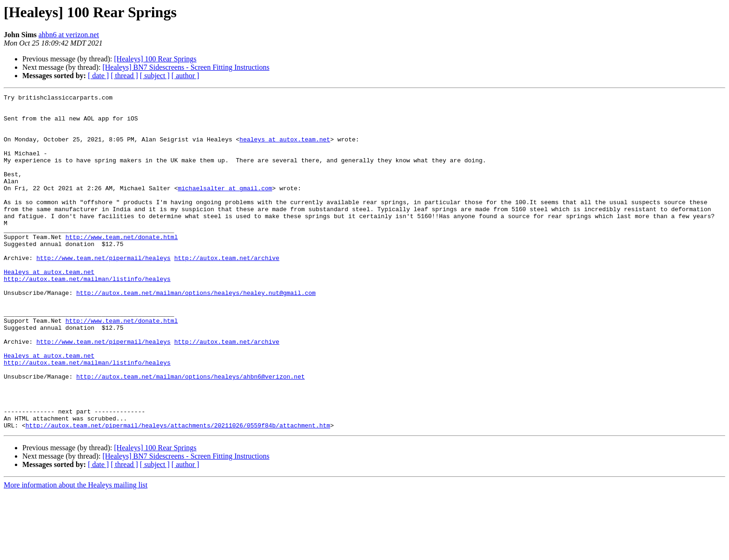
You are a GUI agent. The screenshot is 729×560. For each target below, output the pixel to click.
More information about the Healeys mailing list (76, 552)
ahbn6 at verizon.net (69, 35)
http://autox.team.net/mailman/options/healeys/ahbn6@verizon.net (190, 433)
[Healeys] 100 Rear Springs (155, 59)
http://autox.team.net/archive (227, 291)
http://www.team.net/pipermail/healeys (103, 291)
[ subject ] (155, 76)
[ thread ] (124, 76)
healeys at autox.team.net (285, 149)
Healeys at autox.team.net (49, 308)
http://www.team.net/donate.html (122, 266)
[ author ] (186, 76)
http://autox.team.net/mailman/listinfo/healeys (87, 316)
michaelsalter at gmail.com (225, 207)
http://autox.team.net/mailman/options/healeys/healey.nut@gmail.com (196, 333)
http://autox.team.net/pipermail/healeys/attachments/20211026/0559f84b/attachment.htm (178, 492)
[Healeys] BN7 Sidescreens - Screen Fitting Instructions (186, 67)
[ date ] (98, 76)
